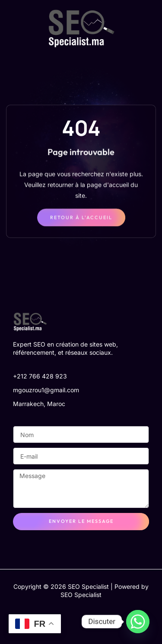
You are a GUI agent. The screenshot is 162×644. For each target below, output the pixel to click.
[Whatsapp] (138, 622)
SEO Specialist (81, 595)
